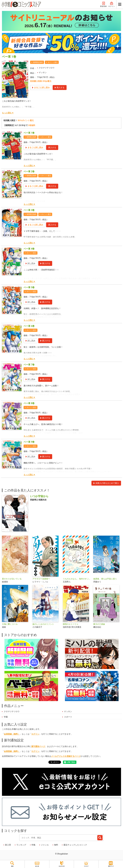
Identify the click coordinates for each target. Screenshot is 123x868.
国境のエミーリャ (71, 624)
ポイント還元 (53, 62)
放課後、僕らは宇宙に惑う (105, 579)
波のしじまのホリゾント (43, 624)
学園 (6, 717)
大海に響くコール (10, 624)
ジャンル (45, 845)
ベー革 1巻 (29, 133)
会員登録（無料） (12, 734)
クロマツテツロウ (47, 68)
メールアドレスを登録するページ (66, 756)
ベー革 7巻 (29, 365)
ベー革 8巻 (29, 403)
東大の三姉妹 (99, 624)
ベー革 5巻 (29, 287)
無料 (56, 845)
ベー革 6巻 (29, 326)
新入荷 (8, 845)
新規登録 (103, 5)
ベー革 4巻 (29, 249)
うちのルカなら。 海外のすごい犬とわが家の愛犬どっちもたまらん (77, 579)
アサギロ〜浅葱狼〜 (41, 579)
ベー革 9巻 (29, 442)
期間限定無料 (38, 62)
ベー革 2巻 (29, 171)
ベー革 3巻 (29, 210)
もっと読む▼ (8, 113)
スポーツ (68, 717)
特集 (34, 845)
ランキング (21, 845)
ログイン (112, 5)
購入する (52, 148)
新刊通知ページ (38, 746)
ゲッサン (43, 73)
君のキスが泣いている (12, 579)
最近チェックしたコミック (75, 845)
